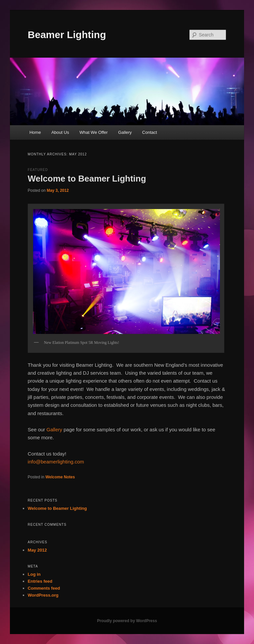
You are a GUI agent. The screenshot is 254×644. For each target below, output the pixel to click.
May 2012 (37, 550)
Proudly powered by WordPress (127, 621)
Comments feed (44, 588)
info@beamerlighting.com (56, 462)
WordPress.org (43, 595)
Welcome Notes (60, 477)
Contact (150, 132)
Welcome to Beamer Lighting (87, 179)
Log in (34, 574)
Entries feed (40, 581)
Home (35, 132)
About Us (60, 132)
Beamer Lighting (67, 35)
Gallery (125, 132)
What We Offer (94, 132)
